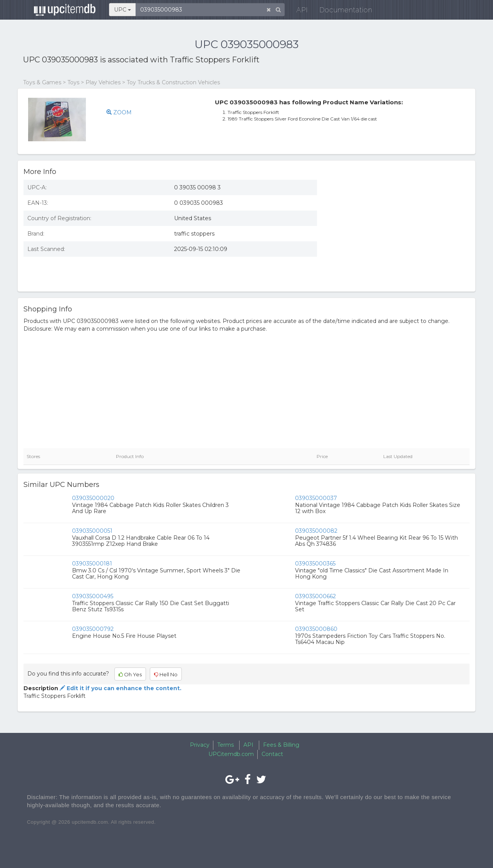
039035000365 (315, 564)
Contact (272, 754)
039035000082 (316, 531)
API (297, 11)
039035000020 (93, 498)
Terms (226, 745)
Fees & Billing (281, 745)
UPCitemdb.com (231, 754)
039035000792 (93, 629)
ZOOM (119, 112)
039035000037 (316, 498)
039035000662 (315, 596)
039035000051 (92, 531)
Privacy (200, 745)
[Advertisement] (399, 230)
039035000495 (93, 596)
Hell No (166, 674)
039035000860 (316, 629)
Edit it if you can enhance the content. (120, 688)
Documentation (341, 11)
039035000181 (92, 564)
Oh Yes (130, 674)
